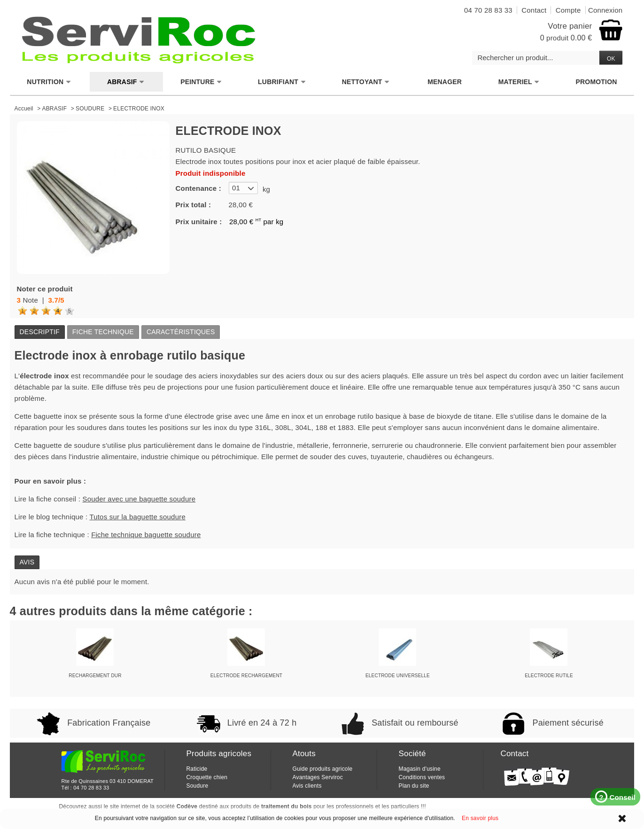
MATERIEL (519, 82)
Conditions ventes (422, 777)
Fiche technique (103, 332)
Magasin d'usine (419, 769)
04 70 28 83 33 (91, 788)
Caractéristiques (181, 332)
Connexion (605, 10)
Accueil (24, 109)
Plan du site (414, 786)
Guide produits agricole (322, 769)
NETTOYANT (366, 82)
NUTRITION (49, 82)
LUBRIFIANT (282, 82)
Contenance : (198, 188)
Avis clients (307, 786)
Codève (187, 806)
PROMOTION (596, 82)
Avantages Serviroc (317, 777)
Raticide (197, 769)
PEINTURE (201, 82)
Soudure (197, 786)
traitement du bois (287, 806)
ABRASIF (126, 82)
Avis (27, 562)
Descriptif (40, 332)
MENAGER (445, 82)
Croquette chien (207, 777)
